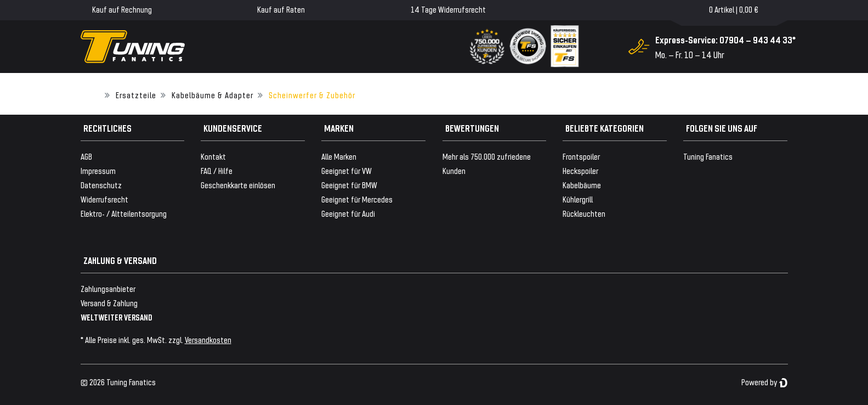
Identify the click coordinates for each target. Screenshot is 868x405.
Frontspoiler (581, 156)
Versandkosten (208, 339)
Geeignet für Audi (348, 213)
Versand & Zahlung (109, 303)
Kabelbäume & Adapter (212, 95)
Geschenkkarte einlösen (238, 185)
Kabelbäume (582, 185)
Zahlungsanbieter (108, 288)
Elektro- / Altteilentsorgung (124, 213)
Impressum (98, 170)
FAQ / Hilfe (217, 170)
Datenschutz (101, 185)
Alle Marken (339, 156)
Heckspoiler (580, 170)
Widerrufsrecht (104, 199)
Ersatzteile (136, 95)
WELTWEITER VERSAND (117, 317)
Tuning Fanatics (708, 156)
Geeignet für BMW (349, 185)
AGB (86, 156)
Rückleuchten (584, 213)
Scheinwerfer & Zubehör (312, 95)
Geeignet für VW (347, 170)
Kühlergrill (578, 199)
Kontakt (213, 156)
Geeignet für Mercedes (357, 199)
